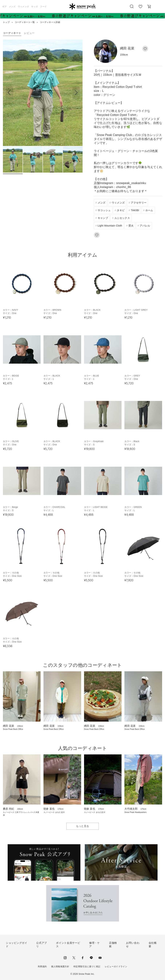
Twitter (74, 958)
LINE (91, 958)
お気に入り (140, 8)
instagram (65, 958)
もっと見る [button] (83, 826)
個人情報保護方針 (60, 967)
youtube (100, 958)
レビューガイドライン (116, 967)
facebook (83, 958)
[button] (76, 93)
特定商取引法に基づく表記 (87, 967)
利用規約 (42, 967)
